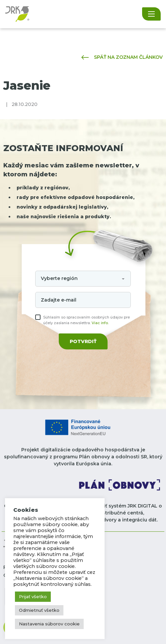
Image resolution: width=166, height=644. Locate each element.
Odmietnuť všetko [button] (39, 610)
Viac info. (100, 323)
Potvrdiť (83, 341)
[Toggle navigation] (151, 14)
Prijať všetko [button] (33, 597)
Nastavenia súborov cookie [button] (49, 624)
